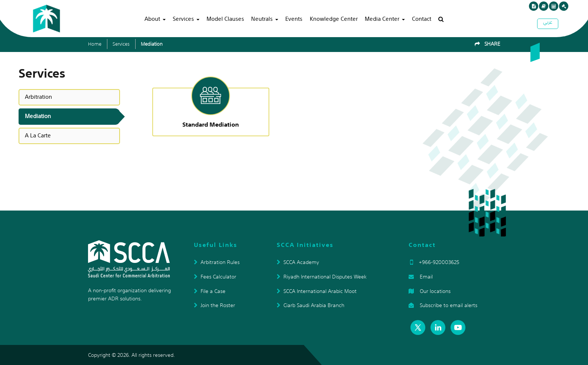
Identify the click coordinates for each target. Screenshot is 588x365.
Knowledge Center (334, 19)
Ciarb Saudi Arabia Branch (311, 305)
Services (183, 19)
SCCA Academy (298, 262)
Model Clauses (225, 19)
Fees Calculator (215, 277)
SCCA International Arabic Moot (317, 291)
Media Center (382, 19)
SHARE (488, 44)
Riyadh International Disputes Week (322, 277)
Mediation (152, 44)
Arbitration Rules (217, 262)
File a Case (210, 291)
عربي (548, 23)
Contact (422, 19)
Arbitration (38, 97)
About (152, 19)
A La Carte (38, 135)
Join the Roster (215, 305)
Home (95, 44)
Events (294, 19)
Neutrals (262, 19)
